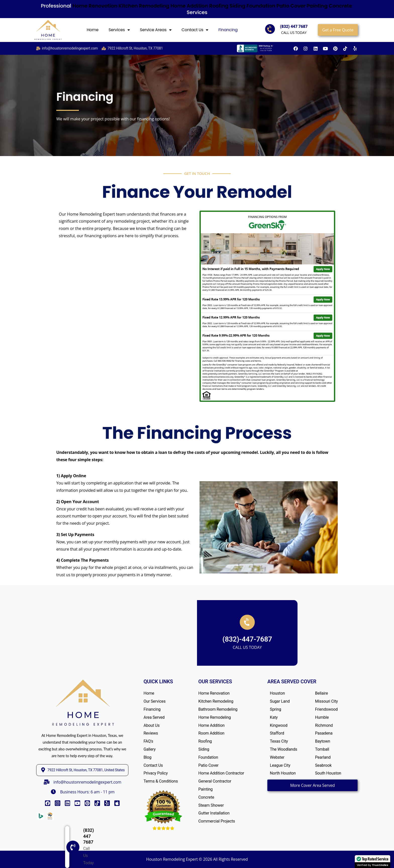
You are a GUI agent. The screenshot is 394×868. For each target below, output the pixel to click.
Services (119, 30)
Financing (228, 30)
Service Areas (156, 30)
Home (93, 30)
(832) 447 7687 (294, 27)
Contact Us (195, 30)
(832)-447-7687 (247, 639)
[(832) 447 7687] (15, 860)
